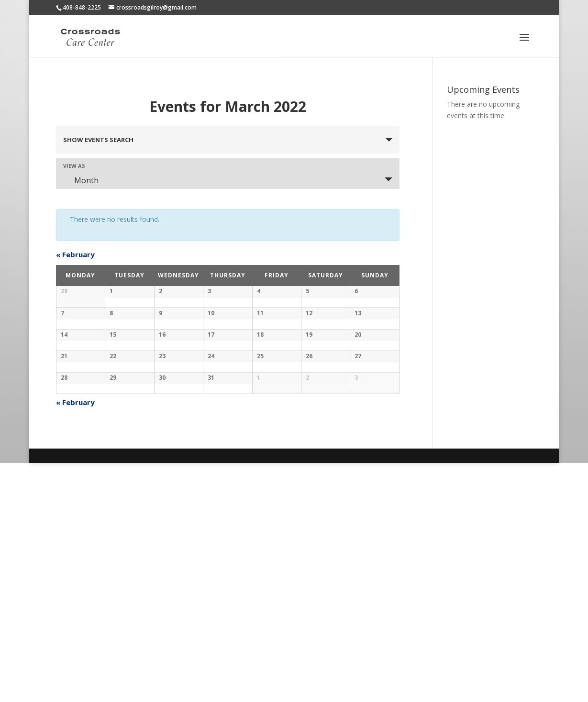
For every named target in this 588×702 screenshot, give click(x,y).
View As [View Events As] (74, 166)
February (75, 254)
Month (81, 180)
